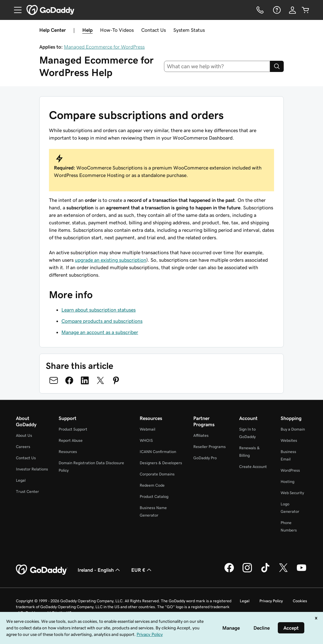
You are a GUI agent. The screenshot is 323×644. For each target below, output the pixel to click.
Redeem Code (152, 485)
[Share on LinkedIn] (85, 380)
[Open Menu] (15, 10)
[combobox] (217, 66)
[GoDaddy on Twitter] (283, 571)
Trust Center (27, 491)
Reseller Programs (210, 447)
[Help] (276, 10)
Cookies (300, 601)
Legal (21, 480)
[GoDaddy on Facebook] (229, 571)
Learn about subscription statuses (99, 310)
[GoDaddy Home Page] (42, 570)
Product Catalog (154, 496)
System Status (189, 30)
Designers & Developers (161, 463)
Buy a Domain (293, 429)
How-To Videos (117, 30)
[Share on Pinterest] (116, 380)
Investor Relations (32, 469)
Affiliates (201, 435)
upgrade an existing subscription (111, 260)
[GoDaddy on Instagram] (247, 571)
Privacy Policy (271, 601)
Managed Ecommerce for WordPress (104, 47)
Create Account (253, 467)
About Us (24, 435)
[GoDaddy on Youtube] (301, 571)
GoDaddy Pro (205, 458)
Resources (68, 452)
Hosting (287, 482)
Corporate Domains (157, 474)
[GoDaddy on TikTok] (265, 571)
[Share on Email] (54, 380)
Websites (289, 440)
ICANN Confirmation (158, 452)
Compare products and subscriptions (102, 321)
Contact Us (154, 30)
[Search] (277, 66)
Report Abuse (71, 440)
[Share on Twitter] (100, 380)
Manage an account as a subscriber (100, 332)
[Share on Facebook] (69, 380)
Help (87, 30)
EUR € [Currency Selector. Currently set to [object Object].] (142, 570)
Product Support (73, 429)
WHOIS (146, 440)
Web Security (292, 493)
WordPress (290, 470)
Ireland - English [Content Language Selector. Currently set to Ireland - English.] (99, 570)
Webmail (147, 429)
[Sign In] (292, 10)
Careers (23, 447)
